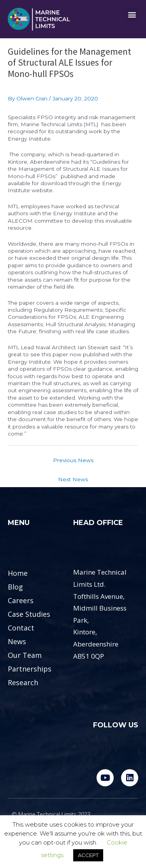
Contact (21, 628)
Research (23, 682)
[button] (132, 14)
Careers (21, 600)
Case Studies (29, 614)
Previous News (73, 460)
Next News (73, 479)
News (17, 641)
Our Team (25, 655)
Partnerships (30, 669)
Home (18, 573)
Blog (15, 587)
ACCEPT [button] (88, 855)
